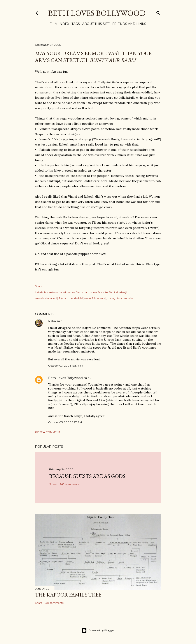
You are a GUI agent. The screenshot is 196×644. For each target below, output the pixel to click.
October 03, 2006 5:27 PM (65, 422)
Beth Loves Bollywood (97, 13)
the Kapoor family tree (68, 595)
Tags (74, 24)
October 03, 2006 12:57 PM (65, 366)
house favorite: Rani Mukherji (108, 292)
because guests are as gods (87, 476)
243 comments (69, 484)
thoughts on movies (120, 298)
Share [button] (39, 286)
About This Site (94, 24)
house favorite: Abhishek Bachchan (66, 292)
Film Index (58, 24)
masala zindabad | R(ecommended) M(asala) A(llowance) (71, 298)
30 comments (54, 603)
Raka (52, 321)
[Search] (158, 12)
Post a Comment (48, 432)
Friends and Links (128, 24)
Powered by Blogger (98, 630)
